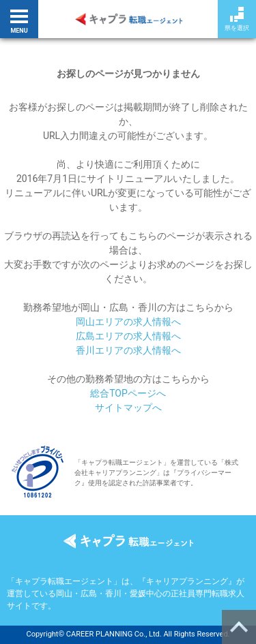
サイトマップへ (128, 408)
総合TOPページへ (128, 393)
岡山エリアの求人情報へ (128, 322)
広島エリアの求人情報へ (128, 336)
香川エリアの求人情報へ (128, 350)
